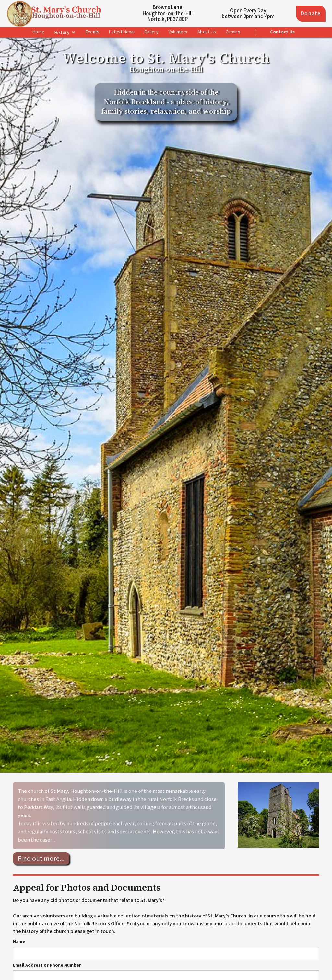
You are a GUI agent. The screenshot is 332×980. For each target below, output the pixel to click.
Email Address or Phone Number (47, 965)
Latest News (122, 32)
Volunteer (178, 32)
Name (19, 942)
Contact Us (283, 32)
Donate (311, 14)
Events (93, 32)
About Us (207, 32)
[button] (65, 33)
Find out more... (41, 859)
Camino (233, 32)
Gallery (151, 32)
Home (38, 32)
